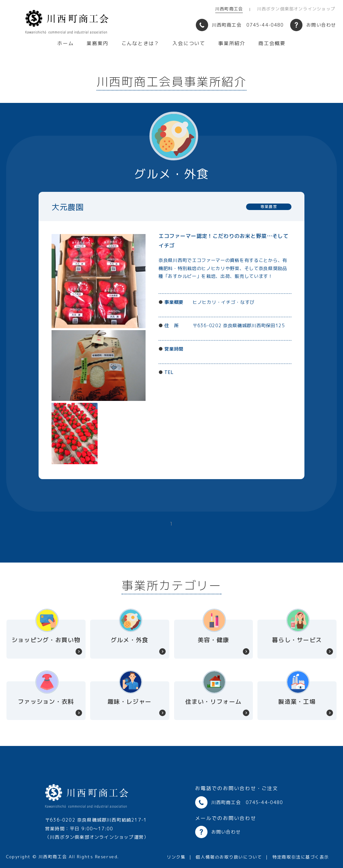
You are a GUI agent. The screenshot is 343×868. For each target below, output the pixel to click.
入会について (189, 44)
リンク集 (176, 857)
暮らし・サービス (297, 640)
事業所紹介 (232, 44)
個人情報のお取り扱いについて (229, 857)
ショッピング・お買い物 (46, 640)
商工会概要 (272, 44)
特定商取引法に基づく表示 (301, 857)
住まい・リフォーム (213, 702)
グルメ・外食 (130, 640)
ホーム (65, 44)
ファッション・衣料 (46, 702)
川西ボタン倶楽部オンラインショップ (296, 9)
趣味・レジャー (130, 702)
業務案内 (97, 44)
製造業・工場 (297, 702)
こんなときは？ (141, 44)
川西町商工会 (229, 9)
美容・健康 (213, 640)
